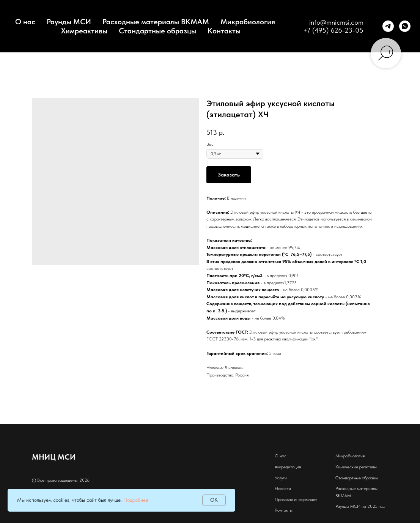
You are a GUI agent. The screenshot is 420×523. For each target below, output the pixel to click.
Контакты (224, 31)
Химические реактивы (356, 467)
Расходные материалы (356, 488)
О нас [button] (25, 22)
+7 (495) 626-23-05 (333, 30)
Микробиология (248, 22)
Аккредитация (288, 467)
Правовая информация (296, 499)
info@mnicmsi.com (336, 22)
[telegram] (388, 26)
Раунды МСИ (69, 22)
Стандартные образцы (157, 31)
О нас (281, 456)
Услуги (281, 478)
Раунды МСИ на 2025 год (360, 506)
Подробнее (136, 500)
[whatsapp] (405, 26)
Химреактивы (84, 31)
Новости (283, 488)
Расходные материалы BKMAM (156, 22)
